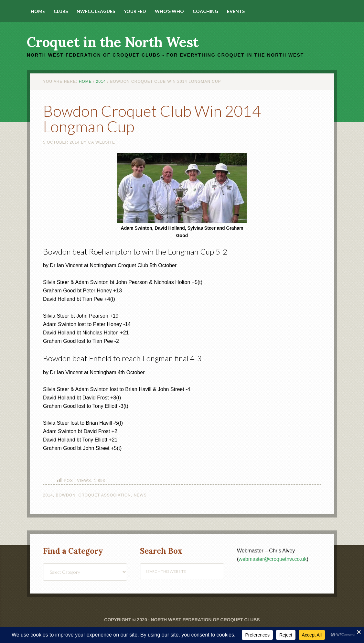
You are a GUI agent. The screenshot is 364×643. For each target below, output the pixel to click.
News (140, 495)
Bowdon (65, 495)
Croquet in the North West (113, 42)
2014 (48, 495)
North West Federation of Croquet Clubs (205, 620)
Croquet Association (105, 495)
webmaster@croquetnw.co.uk (273, 559)
